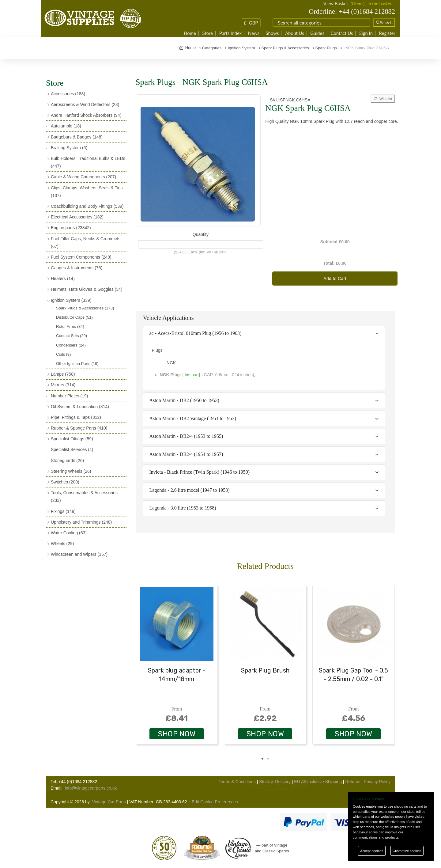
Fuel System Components (81, 257)
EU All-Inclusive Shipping (318, 782)
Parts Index (231, 33)
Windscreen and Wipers (79, 554)
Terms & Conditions (237, 782)
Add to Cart (335, 279)
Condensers (71, 345)
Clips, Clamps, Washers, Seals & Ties (87, 192)
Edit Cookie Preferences (215, 802)
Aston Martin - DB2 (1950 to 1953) (184, 400)
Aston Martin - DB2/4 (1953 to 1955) (186, 436)
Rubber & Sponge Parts (79, 428)
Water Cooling (69, 533)
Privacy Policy (377, 782)
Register (387, 33)
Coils (63, 354)
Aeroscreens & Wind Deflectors (85, 104)
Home (190, 33)
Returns (353, 782)
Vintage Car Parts (109, 802)
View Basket (336, 3)
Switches (65, 482)
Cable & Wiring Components (83, 177)
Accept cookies (372, 851)
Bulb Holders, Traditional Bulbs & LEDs (88, 162)
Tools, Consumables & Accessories (84, 497)
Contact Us (342, 33)
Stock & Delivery (275, 782)
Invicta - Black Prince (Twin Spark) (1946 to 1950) (200, 472)
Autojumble (66, 126)
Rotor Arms (70, 326)
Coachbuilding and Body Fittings (87, 206)
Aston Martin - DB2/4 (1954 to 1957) (186, 454)
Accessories (68, 94)
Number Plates (69, 396)
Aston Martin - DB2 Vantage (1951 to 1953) (193, 418)
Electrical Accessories (77, 217)
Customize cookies (407, 851)
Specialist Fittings (72, 439)
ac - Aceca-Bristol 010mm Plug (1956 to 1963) (196, 333)
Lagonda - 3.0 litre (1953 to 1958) (183, 508)
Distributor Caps (74, 317)
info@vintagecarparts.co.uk (91, 788)
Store (207, 33)
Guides (317, 33)
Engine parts (71, 228)
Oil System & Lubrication (80, 407)
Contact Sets (72, 336)
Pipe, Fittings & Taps (76, 417)
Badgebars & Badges (77, 137)
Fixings (63, 511)
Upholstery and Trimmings (81, 522)
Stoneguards (67, 461)
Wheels (62, 544)
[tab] (264, 334)
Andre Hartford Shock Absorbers (86, 115)
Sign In (366, 33)
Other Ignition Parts (77, 364)
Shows (272, 33)
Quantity (201, 234)
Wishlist (383, 99)
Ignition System (71, 300)
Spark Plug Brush (265, 670)
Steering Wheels (71, 471)
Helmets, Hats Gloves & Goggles (87, 289)
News (254, 33)
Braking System (69, 148)
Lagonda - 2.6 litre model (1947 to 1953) (190, 490)
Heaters (63, 279)
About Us (295, 33)
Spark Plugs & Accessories (85, 308)
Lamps (63, 374)
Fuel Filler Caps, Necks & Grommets (86, 243)
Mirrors (63, 385)
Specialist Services (72, 449)
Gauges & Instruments (77, 268)
